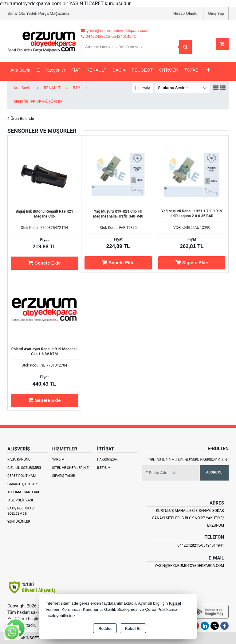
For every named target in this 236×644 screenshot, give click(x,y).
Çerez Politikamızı (162, 609)
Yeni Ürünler (19, 522)
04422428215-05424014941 (201, 545)
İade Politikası (20, 500)
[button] (143, 88)
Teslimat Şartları (23, 492)
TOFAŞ (191, 70)
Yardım (58, 459)
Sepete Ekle (44, 263)
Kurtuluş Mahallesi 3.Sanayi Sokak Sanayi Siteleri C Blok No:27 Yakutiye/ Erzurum (188, 518)
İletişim (104, 468)
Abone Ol (214, 472)
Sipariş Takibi (64, 476)
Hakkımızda (107, 459)
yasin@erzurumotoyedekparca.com (189, 566)
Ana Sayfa (20, 70)
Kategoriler (51, 70)
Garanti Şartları (22, 484)
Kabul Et (133, 629)
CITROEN (169, 70)
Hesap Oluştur (186, 13)
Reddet (105, 629)
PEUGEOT (142, 70)
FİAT (76, 70)
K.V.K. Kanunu (19, 459)
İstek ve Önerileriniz (71, 468)
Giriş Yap (216, 13)
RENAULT (96, 70)
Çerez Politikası (22, 476)
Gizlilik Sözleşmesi (24, 468)
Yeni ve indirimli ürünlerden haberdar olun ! (189, 460)
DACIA (119, 70)
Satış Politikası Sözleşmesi (21, 511)
